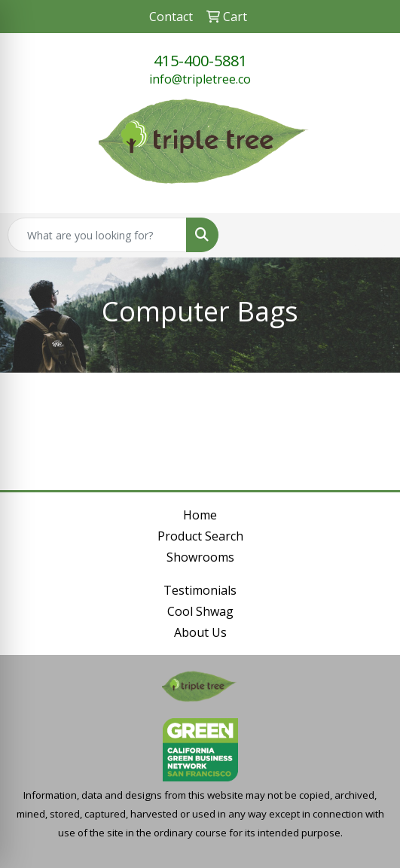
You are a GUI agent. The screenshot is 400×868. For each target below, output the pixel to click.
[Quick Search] (97, 235)
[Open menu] (370, 235)
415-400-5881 (200, 61)
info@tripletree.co (200, 79)
